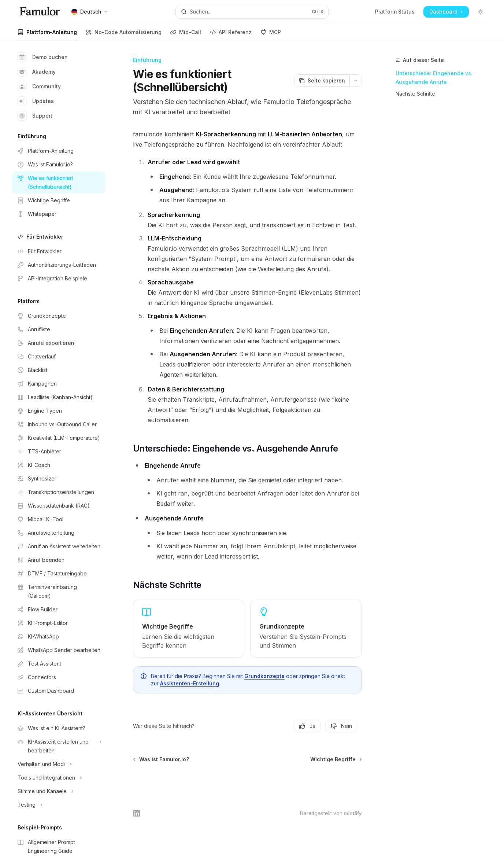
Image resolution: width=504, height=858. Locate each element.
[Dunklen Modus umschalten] (481, 12)
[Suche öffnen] (252, 12)
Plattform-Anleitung (47, 35)
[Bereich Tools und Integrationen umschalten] (59, 778)
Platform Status (395, 12)
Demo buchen (43, 57)
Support (35, 116)
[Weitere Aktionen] (356, 81)
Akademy (37, 72)
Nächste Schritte (415, 94)
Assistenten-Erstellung (190, 683)
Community (39, 86)
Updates (36, 101)
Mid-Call (186, 35)
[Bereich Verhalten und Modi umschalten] (59, 764)
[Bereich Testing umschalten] (59, 805)
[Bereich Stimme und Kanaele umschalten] (59, 791)
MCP (271, 35)
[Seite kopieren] (322, 81)
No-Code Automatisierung (124, 35)
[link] (189, 629)
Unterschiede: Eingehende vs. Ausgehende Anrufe (434, 78)
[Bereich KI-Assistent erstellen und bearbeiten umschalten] (59, 746)
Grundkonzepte (264, 676)
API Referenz (231, 35)
